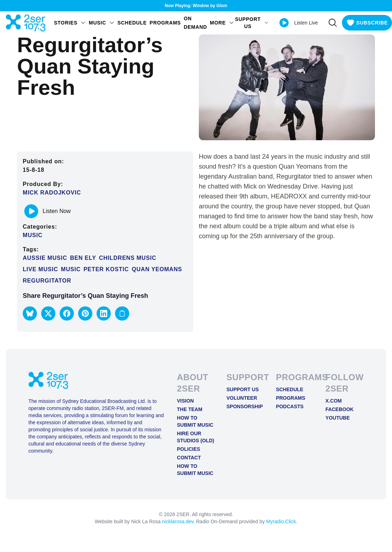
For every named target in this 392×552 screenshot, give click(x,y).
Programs (165, 23)
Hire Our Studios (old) (195, 437)
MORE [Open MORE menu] (222, 23)
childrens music (128, 258)
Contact (189, 458)
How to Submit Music (195, 421)
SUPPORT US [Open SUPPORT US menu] (252, 23)
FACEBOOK (340, 409)
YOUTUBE (338, 418)
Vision (185, 401)
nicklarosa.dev (178, 521)
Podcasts (290, 406)
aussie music (45, 258)
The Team (190, 409)
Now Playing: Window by (196, 6)
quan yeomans (157, 269)
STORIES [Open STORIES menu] (70, 23)
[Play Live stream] (284, 23)
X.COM (334, 401)
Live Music (40, 269)
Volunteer (242, 398)
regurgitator (47, 281)
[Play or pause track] (31, 211)
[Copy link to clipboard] (122, 313)
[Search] (333, 23)
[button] (30, 313)
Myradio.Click (281, 521)
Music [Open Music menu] (102, 23)
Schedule (132, 23)
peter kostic (106, 269)
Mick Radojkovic (52, 193)
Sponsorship (245, 406)
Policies (188, 449)
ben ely (83, 258)
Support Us (243, 389)
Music (33, 235)
